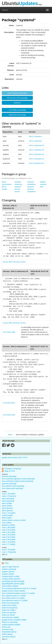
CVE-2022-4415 (9, 415)
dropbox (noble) (8, 574)
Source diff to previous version (14, 262)
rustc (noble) (7, 523)
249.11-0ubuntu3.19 (36, 145)
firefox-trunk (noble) (9, 605)
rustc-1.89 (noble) (9, 527)
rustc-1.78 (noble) (9, 494)
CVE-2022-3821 (9, 403)
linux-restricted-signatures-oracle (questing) (18, 479)
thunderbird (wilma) (9, 632)
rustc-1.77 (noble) (9, 544)
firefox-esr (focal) (8, 615)
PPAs (7, 563)
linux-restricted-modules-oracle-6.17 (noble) (18, 593)
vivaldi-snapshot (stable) (11, 625)
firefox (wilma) (7, 634)
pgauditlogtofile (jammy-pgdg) (13, 584)
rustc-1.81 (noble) (9, 537)
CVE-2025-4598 (9, 332)
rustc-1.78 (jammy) (9, 496)
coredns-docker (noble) (11, 576)
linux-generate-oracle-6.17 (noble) (15, 600)
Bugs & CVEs (10, 471)
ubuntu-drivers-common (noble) (14, 520)
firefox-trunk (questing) (10, 603)
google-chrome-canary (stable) (14, 591)
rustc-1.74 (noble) (9, 513)
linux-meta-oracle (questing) (12, 488)
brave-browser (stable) (10, 617)
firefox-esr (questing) (10, 622)
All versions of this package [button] (17, 98)
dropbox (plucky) (8, 572)
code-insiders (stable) (10, 586)
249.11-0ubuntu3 (35, 136)
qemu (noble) (7, 503)
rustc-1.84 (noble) (9, 530)
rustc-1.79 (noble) (9, 542)
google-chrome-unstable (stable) (14, 620)
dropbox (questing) (9, 569)
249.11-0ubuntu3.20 (36, 150)
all (6, 554)
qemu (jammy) (7, 508)
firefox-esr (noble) (9, 610)
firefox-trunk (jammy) (10, 608)
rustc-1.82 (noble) (9, 535)
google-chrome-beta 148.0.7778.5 (15, 458)
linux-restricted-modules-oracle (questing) (18, 481)
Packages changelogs (13, 469)
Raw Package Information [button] (17, 93)
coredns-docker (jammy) (11, 579)
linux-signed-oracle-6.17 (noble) (14, 596)
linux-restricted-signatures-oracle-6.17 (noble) (19, 588)
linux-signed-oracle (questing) (13, 486)
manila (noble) (7, 515)
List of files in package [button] (17, 110)
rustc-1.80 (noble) (9, 539)
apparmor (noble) (8, 525)
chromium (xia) (8, 629)
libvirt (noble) (7, 518)
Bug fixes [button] (17, 103)
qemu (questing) (8, 498)
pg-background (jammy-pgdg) (13, 581)
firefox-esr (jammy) (9, 613)
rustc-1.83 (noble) (9, 532)
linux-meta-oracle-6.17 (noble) (13, 598)
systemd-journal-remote (18, 189)
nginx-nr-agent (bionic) (10, 567)
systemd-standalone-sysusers (32, 184)
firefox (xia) (6, 627)
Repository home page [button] (17, 115)
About (10, 435)
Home (5, 10)
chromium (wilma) (9, 637)
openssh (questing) (9, 476)
